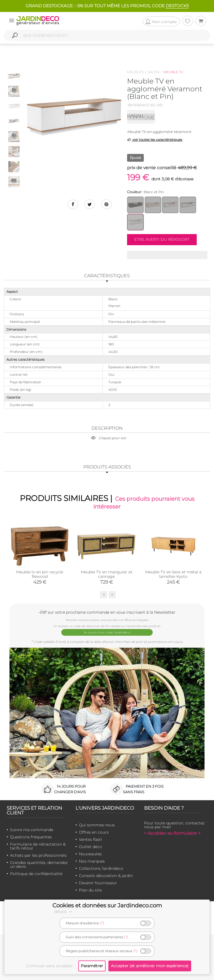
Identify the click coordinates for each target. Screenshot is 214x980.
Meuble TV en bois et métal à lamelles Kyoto (173, 575)
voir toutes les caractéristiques (155, 140)
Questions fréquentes (31, 837)
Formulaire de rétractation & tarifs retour (38, 846)
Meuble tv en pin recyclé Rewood (40, 575)
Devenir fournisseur (98, 883)
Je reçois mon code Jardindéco (107, 633)
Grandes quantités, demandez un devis (39, 864)
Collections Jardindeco (101, 868)
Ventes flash (90, 839)
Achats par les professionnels (38, 855)
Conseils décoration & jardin (106, 875)
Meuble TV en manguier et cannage (107, 575)
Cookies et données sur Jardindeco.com (107, 905)
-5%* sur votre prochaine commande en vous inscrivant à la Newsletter (107, 613)
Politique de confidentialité (36, 873)
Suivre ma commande (32, 829)
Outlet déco (90, 846)
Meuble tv (173, 72)
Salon (154, 72)
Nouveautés (90, 854)
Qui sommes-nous (97, 825)
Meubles (135, 72)
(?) (102, 923)
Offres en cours (94, 832)
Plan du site (90, 890)
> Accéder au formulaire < (172, 833)
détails (64, 912)
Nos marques (92, 861)
